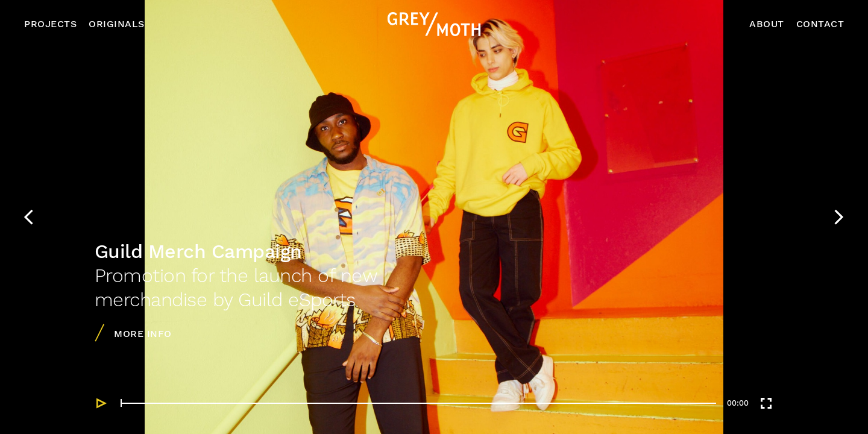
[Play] (102, 403)
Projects (50, 24)
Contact (820, 24)
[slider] (418, 403)
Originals (117, 24)
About (767, 24)
